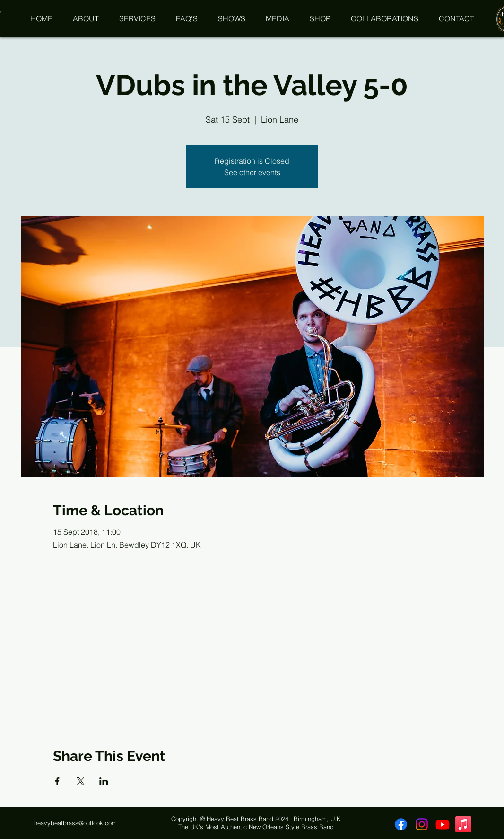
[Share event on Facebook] (57, 781)
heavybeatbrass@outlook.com (75, 823)
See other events (252, 172)
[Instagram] (422, 824)
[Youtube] (443, 824)
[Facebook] (401, 824)
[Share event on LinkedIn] (104, 781)
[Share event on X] (81, 781)
